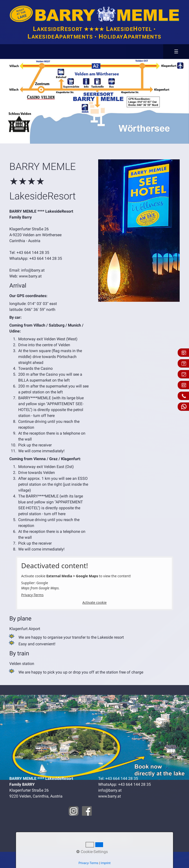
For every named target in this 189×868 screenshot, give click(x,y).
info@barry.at (33, 270)
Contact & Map (86, 839)
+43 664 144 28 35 (33, 253)
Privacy (108, 839)
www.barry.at (30, 276)
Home (64, 839)
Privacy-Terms (32, 595)
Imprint (124, 839)
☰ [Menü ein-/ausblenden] (176, 52)
